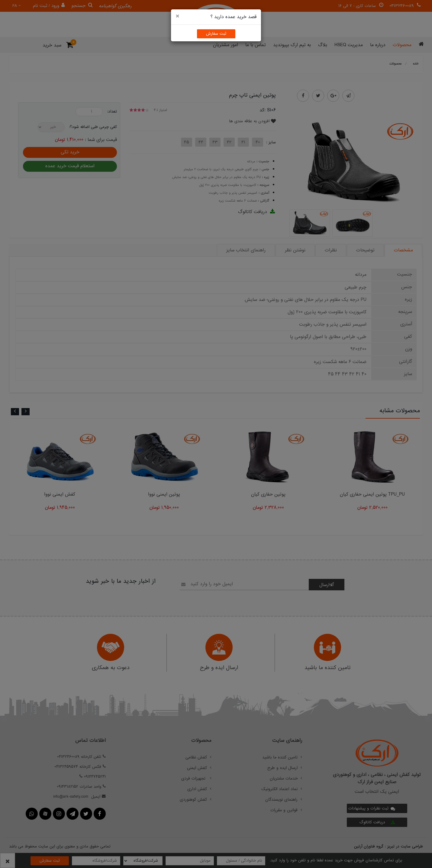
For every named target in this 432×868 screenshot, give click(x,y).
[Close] (177, 16)
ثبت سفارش (216, 34)
